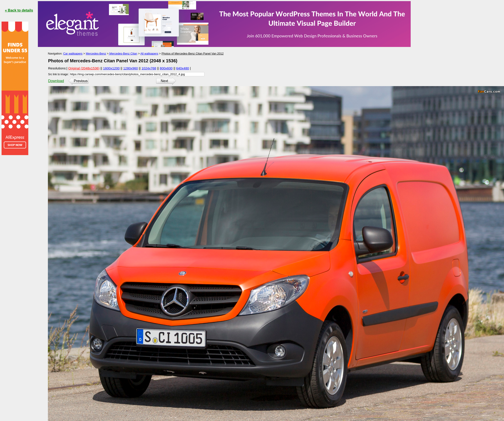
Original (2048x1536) (84, 68)
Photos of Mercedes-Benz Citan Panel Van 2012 (193, 54)
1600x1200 (111, 68)
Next (164, 81)
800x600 (166, 68)
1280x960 (131, 68)
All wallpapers (149, 54)
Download (56, 81)
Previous (81, 81)
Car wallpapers (73, 54)
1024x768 (149, 68)
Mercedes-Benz (96, 54)
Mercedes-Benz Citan (123, 54)
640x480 (183, 68)
